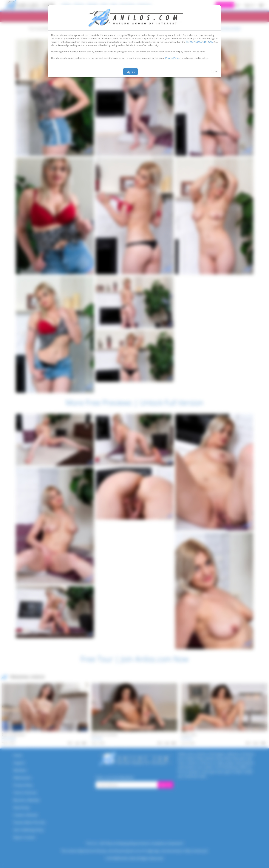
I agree (130, 72)
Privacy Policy (172, 58)
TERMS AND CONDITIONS (200, 42)
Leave (215, 71)
